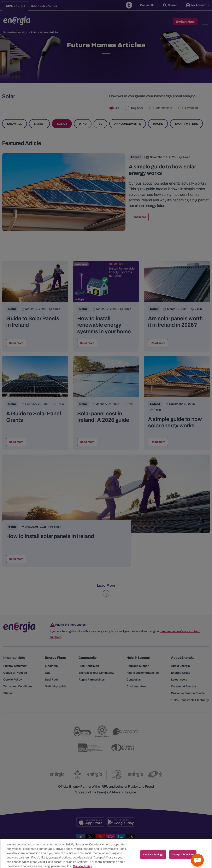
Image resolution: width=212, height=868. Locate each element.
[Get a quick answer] (197, 860)
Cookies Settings (153, 860)
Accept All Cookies (183, 860)
